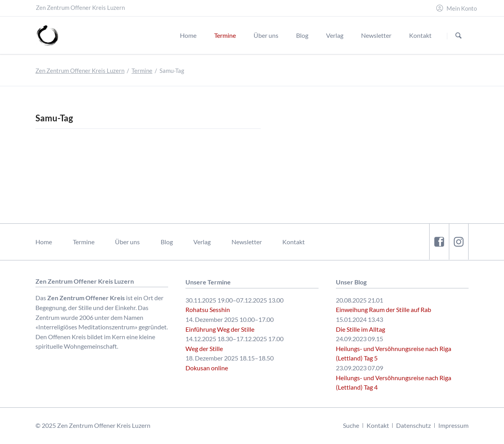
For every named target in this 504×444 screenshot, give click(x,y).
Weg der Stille (204, 348)
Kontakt (294, 242)
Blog (167, 242)
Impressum (453, 425)
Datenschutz (413, 425)
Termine (142, 71)
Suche (351, 425)
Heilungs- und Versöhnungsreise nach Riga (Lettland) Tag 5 (394, 353)
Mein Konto (462, 8)
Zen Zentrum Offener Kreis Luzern (80, 71)
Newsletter (247, 242)
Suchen (459, 36)
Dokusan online (207, 368)
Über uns (127, 242)
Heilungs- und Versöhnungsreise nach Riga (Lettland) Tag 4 (394, 383)
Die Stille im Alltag (360, 329)
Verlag (202, 242)
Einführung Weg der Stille (220, 329)
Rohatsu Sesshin (208, 309)
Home (44, 242)
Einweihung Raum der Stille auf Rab (384, 309)
